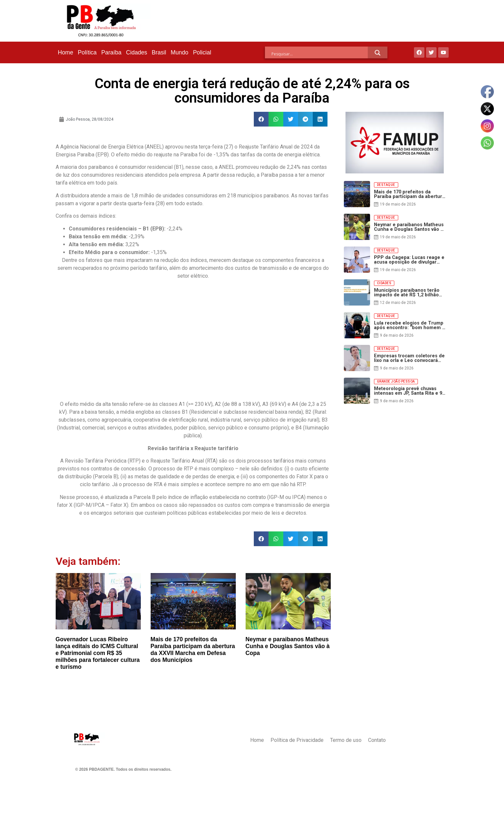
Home (66, 52)
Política (87, 52)
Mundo (179, 52)
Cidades (137, 52)
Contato (377, 740)
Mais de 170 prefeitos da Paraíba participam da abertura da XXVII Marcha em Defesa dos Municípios (193, 650)
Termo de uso (346, 740)
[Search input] (320, 54)
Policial (202, 52)
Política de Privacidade (297, 740)
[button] (261, 119)
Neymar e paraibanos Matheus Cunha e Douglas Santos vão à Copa (288, 646)
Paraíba (111, 52)
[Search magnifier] (378, 53)
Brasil (159, 52)
